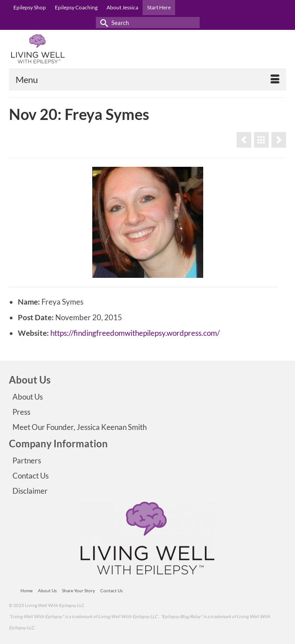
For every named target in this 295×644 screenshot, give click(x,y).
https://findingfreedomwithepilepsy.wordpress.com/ (135, 333)
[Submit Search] (102, 23)
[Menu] (147, 79)
